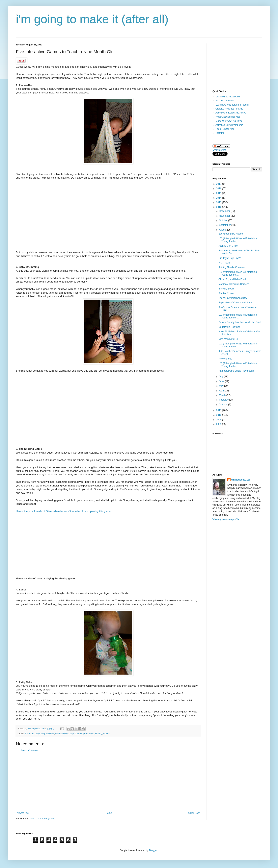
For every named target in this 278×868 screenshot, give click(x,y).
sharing (99, 733)
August (223, 230)
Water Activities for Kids (228, 117)
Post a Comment (30, 751)
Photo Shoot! (225, 359)
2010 (219, 415)
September (225, 225)
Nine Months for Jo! (229, 339)
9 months (29, 733)
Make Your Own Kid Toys (229, 121)
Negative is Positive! (229, 327)
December (225, 211)
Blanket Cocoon (227, 293)
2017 (219, 184)
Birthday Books (226, 289)
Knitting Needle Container (232, 267)
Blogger (153, 850)
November (225, 216)
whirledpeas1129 (36, 729)
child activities (62, 733)
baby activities (47, 733)
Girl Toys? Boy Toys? (230, 258)
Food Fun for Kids (225, 129)
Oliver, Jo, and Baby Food (232, 279)
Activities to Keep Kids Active (231, 113)
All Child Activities (225, 101)
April (222, 391)
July (222, 377)
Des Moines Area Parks (228, 97)
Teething (220, 133)
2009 (219, 420)
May (222, 386)
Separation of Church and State (235, 303)
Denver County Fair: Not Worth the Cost (240, 322)
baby (37, 733)
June (222, 381)
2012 (219, 207)
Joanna (78, 733)
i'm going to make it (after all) (92, 19)
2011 (219, 410)
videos (107, 733)
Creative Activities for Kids (229, 109)
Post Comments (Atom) (43, 819)
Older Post (194, 813)
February (224, 400)
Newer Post (23, 813)
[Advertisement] (108, 782)
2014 (219, 198)
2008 (219, 424)
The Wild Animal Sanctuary (233, 298)
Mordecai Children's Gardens (234, 284)
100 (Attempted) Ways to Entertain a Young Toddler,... (238, 240)
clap (72, 733)
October (224, 220)
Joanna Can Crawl (228, 246)
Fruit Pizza (224, 263)
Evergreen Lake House (231, 234)
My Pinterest (219, 150)
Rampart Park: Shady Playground (236, 371)
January (224, 405)
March (223, 395)
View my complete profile (226, 519)
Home (109, 813)
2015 (219, 193)
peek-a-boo (89, 733)
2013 (219, 202)
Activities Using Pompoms (229, 125)
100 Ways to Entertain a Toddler (232, 105)
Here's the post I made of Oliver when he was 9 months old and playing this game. (64, 511)
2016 (219, 188)
